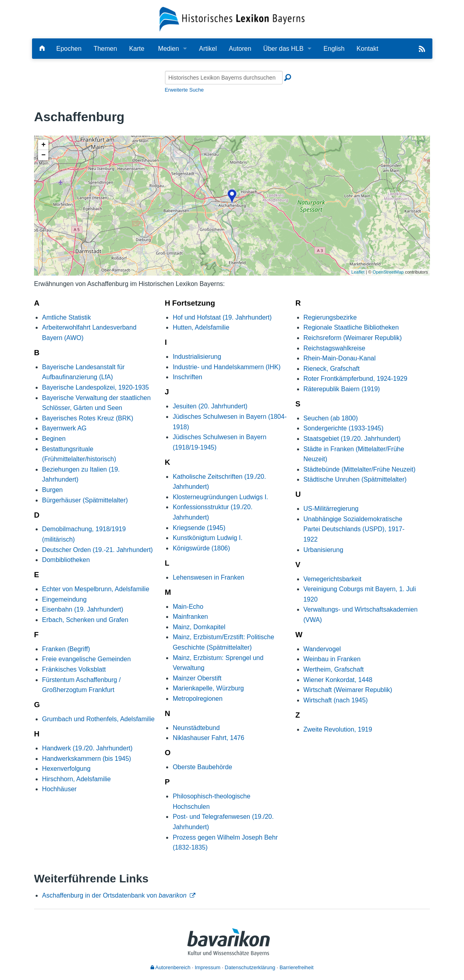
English (334, 49)
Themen (105, 49)
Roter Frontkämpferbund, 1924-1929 (356, 379)
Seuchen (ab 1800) (331, 418)
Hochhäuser (59, 789)
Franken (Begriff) (66, 649)
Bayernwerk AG (64, 428)
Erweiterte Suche (184, 90)
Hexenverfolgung (66, 769)
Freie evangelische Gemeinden (86, 659)
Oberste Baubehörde (202, 767)
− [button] (43, 155)
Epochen (69, 49)
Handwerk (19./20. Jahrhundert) (87, 748)
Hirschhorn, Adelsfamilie (76, 779)
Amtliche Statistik (66, 317)
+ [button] (43, 145)
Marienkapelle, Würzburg (208, 688)
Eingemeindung (64, 599)
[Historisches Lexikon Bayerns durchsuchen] (224, 78)
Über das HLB (284, 49)
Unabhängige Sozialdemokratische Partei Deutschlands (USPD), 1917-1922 (354, 529)
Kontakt (368, 49)
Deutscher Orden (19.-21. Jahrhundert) (97, 550)
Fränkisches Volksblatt (74, 669)
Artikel (208, 49)
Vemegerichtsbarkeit (332, 579)
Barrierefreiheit (296, 967)
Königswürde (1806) (201, 548)
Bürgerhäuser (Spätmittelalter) (85, 500)
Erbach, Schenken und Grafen (85, 620)
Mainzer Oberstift (197, 678)
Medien (169, 49)
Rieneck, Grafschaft (332, 369)
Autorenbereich (171, 967)
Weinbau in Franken (332, 659)
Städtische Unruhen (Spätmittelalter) (355, 479)
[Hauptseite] (42, 49)
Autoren (240, 49)
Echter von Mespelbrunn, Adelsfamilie (96, 589)
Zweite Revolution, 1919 (338, 729)
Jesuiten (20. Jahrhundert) (210, 406)
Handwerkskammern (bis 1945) (86, 759)
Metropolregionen (198, 699)
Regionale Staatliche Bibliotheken (351, 327)
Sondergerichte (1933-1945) (343, 428)
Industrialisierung (197, 357)
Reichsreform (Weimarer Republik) (353, 338)
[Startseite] (232, 19)
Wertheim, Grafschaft (334, 669)
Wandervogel (322, 649)
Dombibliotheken (66, 560)
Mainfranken (190, 617)
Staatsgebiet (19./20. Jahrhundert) (352, 439)
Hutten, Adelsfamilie (201, 327)
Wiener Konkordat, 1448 (338, 680)
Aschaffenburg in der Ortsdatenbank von (114, 895)
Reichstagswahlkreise (334, 348)
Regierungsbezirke (330, 317)
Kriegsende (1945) (199, 528)
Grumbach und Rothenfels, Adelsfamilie (98, 719)
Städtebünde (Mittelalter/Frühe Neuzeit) (360, 469)
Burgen (52, 490)
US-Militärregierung (331, 509)
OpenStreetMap (388, 272)
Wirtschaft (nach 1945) (336, 700)
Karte (137, 49)
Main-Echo (188, 607)
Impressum (207, 967)
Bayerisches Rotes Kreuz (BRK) (88, 418)
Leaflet (358, 272)
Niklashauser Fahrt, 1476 (208, 738)
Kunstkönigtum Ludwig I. (207, 538)
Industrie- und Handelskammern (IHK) (226, 367)
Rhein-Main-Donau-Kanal (340, 358)
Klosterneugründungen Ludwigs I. (220, 497)
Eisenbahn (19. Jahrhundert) (83, 609)
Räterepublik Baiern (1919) (342, 389)
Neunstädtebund (196, 728)
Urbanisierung (323, 550)
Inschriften (187, 377)
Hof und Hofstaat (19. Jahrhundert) (222, 317)
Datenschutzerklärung (250, 967)
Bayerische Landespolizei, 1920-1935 (95, 387)
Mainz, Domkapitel (199, 627)
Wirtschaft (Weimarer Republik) (348, 690)
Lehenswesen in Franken (208, 577)
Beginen (54, 439)
